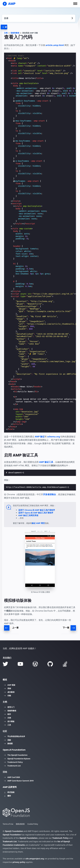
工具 (7, 725)
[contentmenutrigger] (39, 18)
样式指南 (9, 792)
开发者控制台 (49, 494)
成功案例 (9, 692)
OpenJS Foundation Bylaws (17, 759)
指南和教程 (15, 33)
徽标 (7, 796)
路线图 (8, 743)
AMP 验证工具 (46, 462)
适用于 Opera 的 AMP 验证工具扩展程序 (36, 513)
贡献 (7, 740)
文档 (6, 33)
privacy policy (19, 862)
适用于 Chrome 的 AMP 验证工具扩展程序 (37, 510)
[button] (75, 4)
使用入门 (9, 707)
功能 (7, 696)
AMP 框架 (10, 685)
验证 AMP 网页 (38, 523)
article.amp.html (55, 45)
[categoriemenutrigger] (7, 27)
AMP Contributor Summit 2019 (19, 781)
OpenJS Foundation (14, 831)
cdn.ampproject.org (34, 859)
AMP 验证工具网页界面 (28, 515)
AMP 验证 (40, 437)
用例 (7, 688)
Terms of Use (8, 824)
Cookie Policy (33, 824)
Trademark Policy (13, 762)
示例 (7, 718)
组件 (7, 714)
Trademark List (12, 766)
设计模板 (9, 721)
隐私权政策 (21, 824)
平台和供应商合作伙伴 (15, 736)
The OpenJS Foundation (16, 755)
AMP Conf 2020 (12, 777)
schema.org (54, 437)
